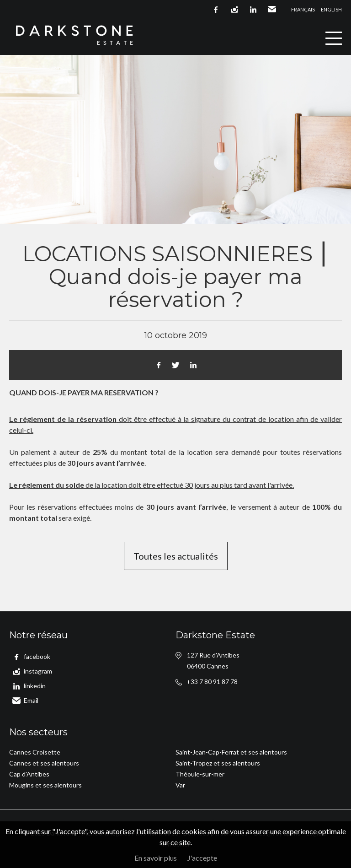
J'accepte (202, 858)
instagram (234, 10)
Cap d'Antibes (29, 774)
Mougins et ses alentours (45, 785)
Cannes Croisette (35, 752)
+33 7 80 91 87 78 (212, 682)
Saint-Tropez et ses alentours (218, 763)
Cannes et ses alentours (44, 763)
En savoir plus (156, 858)
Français (303, 9)
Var (180, 785)
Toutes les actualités (176, 556)
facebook (216, 10)
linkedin (253, 10)
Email (272, 10)
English (331, 9)
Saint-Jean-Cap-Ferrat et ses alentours (231, 752)
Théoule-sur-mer (200, 774)
